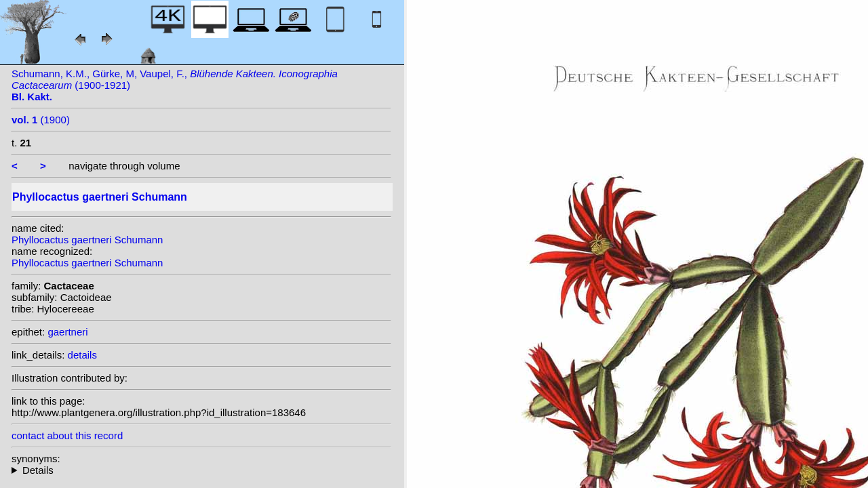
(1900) (41, 120)
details (82, 355)
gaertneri (67, 332)
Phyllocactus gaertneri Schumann (87, 240)
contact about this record (67, 435)
